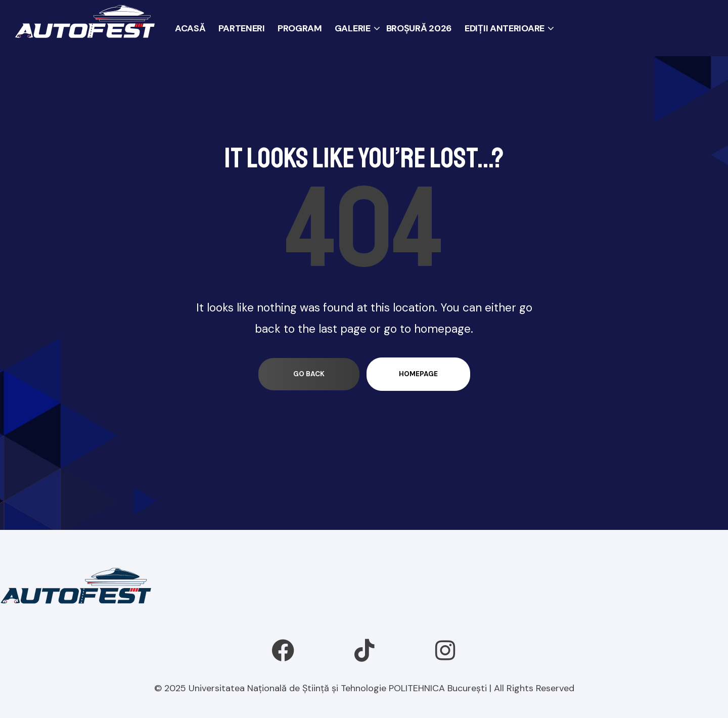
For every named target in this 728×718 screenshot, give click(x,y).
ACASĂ (190, 28)
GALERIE (353, 28)
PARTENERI (242, 28)
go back (309, 374)
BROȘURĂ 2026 (419, 28)
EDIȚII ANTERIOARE (505, 28)
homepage (418, 374)
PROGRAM (300, 28)
